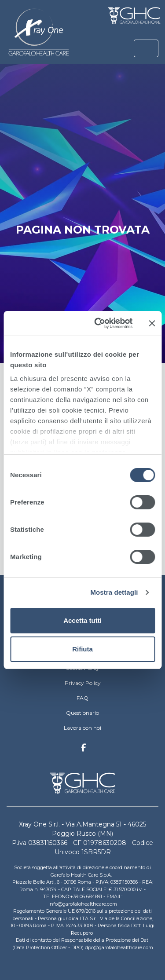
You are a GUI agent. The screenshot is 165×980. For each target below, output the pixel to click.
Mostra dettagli (114, 592)
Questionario (82, 713)
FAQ (82, 698)
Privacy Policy (83, 683)
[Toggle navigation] (146, 48)
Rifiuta (82, 649)
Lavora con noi (82, 728)
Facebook (84, 750)
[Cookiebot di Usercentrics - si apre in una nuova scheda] (98, 323)
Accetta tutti (82, 620)
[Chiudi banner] (152, 323)
